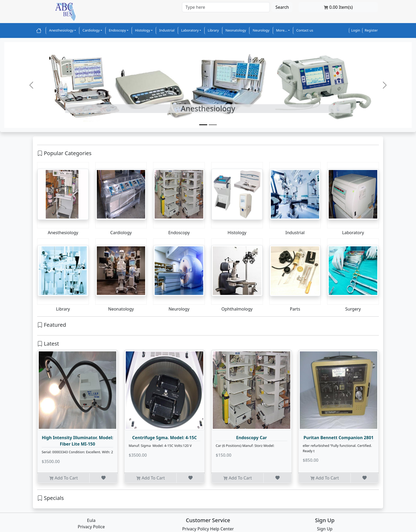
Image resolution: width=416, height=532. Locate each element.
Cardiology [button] (91, 30)
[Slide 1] (203, 125)
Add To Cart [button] (64, 478)
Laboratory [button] (190, 30)
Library (213, 30)
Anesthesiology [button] (61, 30)
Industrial (167, 30)
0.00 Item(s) (338, 7)
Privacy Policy (196, 529)
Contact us (305, 30)
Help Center (222, 529)
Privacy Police (91, 527)
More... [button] (282, 30)
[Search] (226, 7)
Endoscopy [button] (117, 30)
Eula (91, 520)
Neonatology (236, 30)
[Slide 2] (213, 125)
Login (356, 30)
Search (282, 7)
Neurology (261, 30)
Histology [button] (143, 30)
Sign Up (325, 529)
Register (371, 30)
